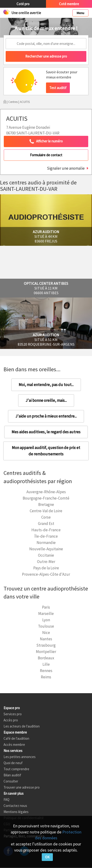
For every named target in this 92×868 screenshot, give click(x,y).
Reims (46, 677)
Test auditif (58, 88)
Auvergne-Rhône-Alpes (46, 492)
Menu (80, 13)
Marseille (46, 614)
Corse (46, 517)
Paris (46, 607)
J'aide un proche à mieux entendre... (46, 416)
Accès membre (14, 745)
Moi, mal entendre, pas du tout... (46, 385)
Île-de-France (46, 536)
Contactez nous (15, 806)
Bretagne (46, 504)
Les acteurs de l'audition (22, 726)
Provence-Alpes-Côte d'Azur (46, 574)
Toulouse (46, 626)
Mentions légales (16, 812)
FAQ (6, 800)
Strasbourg (46, 645)
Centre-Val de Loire (46, 511)
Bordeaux (46, 658)
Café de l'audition (16, 738)
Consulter (11, 781)
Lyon (46, 620)
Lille (46, 664)
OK (47, 857)
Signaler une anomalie (66, 168)
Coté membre (69, 4)
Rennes (46, 671)
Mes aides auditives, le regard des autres (46, 432)
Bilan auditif (12, 775)
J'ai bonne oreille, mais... (46, 400)
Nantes (46, 639)
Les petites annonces (20, 757)
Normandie (46, 543)
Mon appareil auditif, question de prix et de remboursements (46, 451)
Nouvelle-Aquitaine (46, 549)
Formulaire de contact (46, 155)
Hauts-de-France (46, 530)
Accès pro (11, 720)
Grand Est (46, 524)
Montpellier (46, 652)
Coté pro (23, 4)
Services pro (13, 714)
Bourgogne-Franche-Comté (46, 498)
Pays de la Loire (46, 568)
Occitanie (46, 555)
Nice (46, 633)
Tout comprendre (16, 769)
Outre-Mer (46, 562)
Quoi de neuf (13, 763)
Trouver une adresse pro (22, 787)
